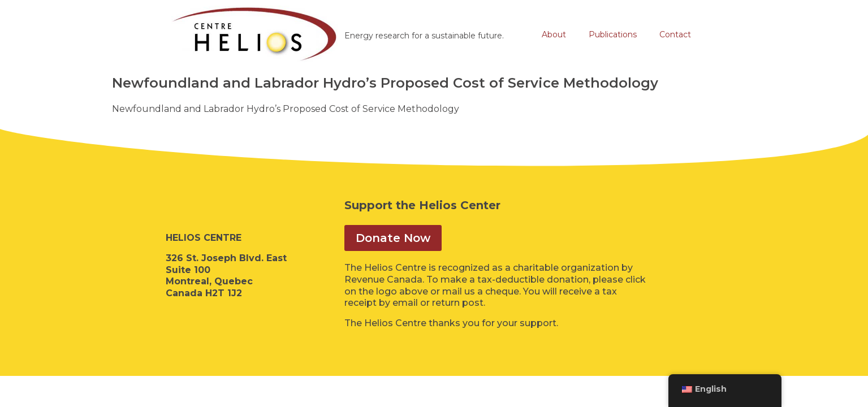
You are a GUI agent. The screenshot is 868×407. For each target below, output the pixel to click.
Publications (613, 34)
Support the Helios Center (422, 205)
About (554, 34)
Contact (675, 34)
